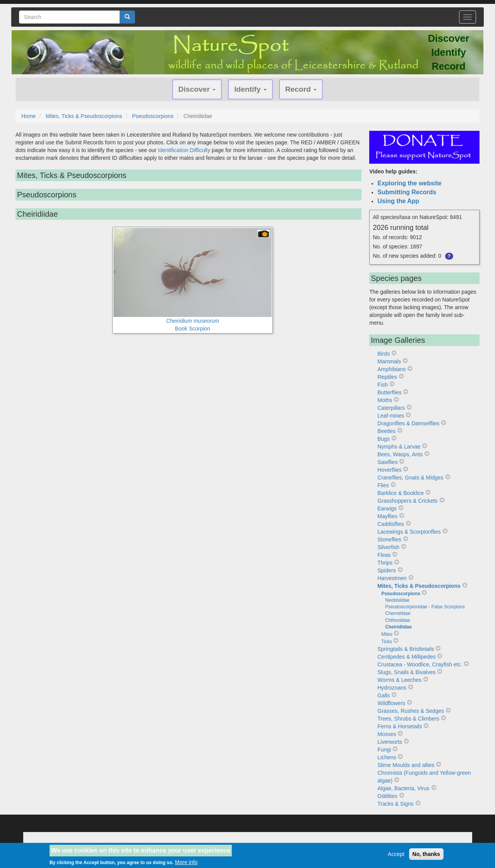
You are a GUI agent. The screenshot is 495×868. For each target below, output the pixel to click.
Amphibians (391, 369)
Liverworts (390, 742)
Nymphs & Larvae (399, 447)
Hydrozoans (392, 688)
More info (186, 863)
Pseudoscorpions (153, 116)
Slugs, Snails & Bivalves (406, 672)
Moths (385, 400)
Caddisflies (391, 524)
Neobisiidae (397, 600)
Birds (384, 354)
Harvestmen (392, 578)
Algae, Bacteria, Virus (403, 788)
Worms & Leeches (399, 680)
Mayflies (387, 516)
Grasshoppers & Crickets (408, 501)
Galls (384, 695)
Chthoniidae (397, 620)
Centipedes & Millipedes (406, 657)
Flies (383, 485)
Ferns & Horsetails (400, 726)
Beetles (386, 431)
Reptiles (387, 377)
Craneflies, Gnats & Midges (410, 478)
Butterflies (389, 392)
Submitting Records (407, 192)
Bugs (384, 439)
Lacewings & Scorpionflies (409, 532)
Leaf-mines (391, 416)
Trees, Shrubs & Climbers (408, 719)
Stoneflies (389, 539)
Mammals (389, 361)
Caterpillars (391, 408)
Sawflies (387, 462)
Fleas (384, 555)
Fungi (384, 750)
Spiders (386, 570)
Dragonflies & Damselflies (408, 423)
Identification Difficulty (184, 150)
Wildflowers (391, 703)
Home (28, 116)
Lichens (387, 757)
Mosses (387, 734)
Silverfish (388, 547)
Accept (396, 854)
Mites (387, 634)
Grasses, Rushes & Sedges (411, 711)
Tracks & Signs (396, 804)
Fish (382, 385)
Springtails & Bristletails (406, 649)
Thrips (385, 563)
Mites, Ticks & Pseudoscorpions (84, 116)
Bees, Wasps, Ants (400, 454)
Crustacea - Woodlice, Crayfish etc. (420, 664)
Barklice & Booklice (401, 493)
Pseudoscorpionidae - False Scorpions (425, 607)
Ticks (387, 642)
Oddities (387, 796)
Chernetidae (398, 613)
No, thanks (426, 854)
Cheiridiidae (398, 627)
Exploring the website (409, 183)
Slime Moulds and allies (406, 765)
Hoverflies (389, 470)
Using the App (398, 201)
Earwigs (387, 508)
